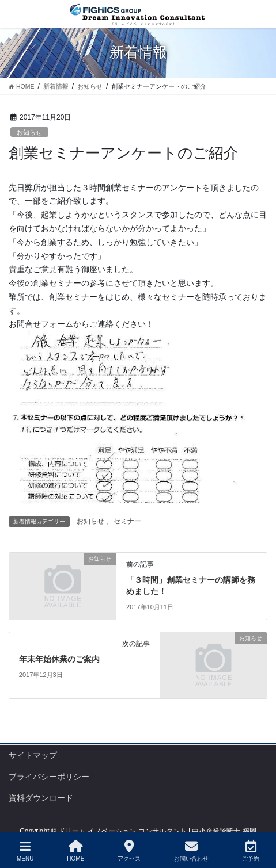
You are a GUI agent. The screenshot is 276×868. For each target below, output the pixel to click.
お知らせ (29, 132)
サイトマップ (33, 755)
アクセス (129, 851)
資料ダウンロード (41, 798)
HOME (75, 851)
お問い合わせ (191, 851)
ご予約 (251, 851)
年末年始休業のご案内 (59, 659)
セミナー (127, 521)
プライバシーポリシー (49, 777)
